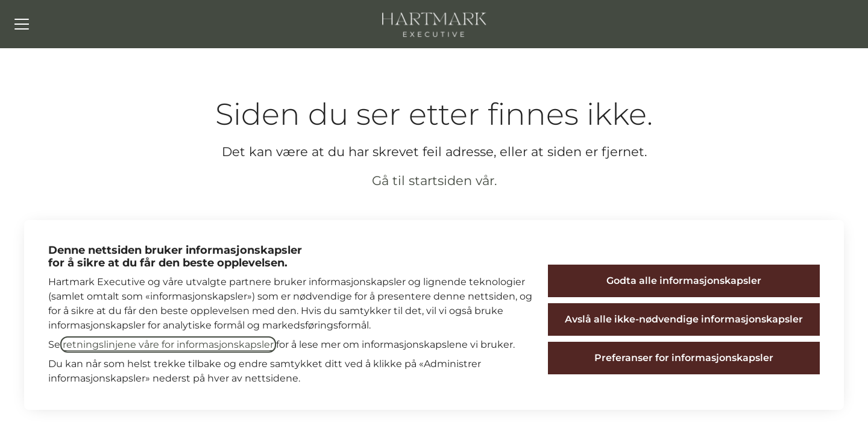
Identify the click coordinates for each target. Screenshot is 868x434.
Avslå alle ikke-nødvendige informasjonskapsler (684, 319)
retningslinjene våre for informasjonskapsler (168, 344)
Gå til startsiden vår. (434, 181)
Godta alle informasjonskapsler (684, 281)
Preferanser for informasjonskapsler (684, 358)
